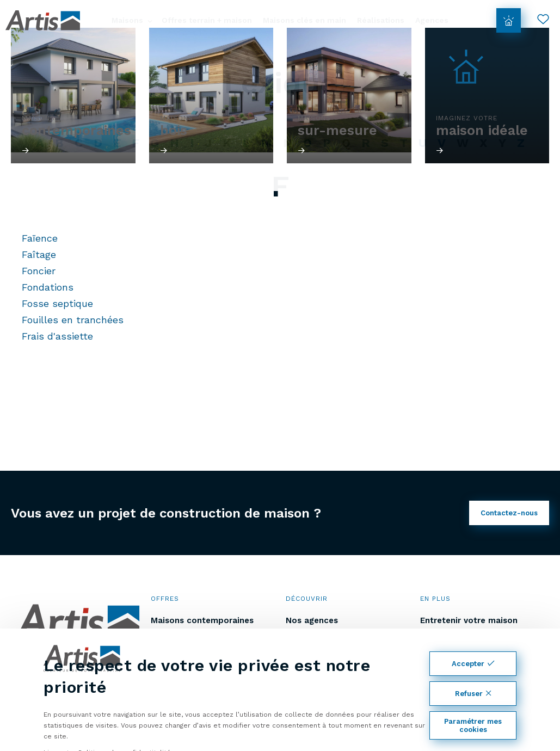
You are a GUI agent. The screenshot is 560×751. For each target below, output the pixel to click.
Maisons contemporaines (202, 620)
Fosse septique (57, 303)
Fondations (48, 287)
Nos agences (312, 620)
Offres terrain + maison (207, 20)
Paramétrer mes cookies (473, 725)
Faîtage (39, 254)
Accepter (473, 664)
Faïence (40, 238)
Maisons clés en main (304, 20)
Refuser (473, 694)
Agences (432, 20)
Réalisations (381, 20)
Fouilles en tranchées (73, 320)
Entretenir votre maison (469, 620)
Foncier (39, 271)
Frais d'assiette (57, 336)
